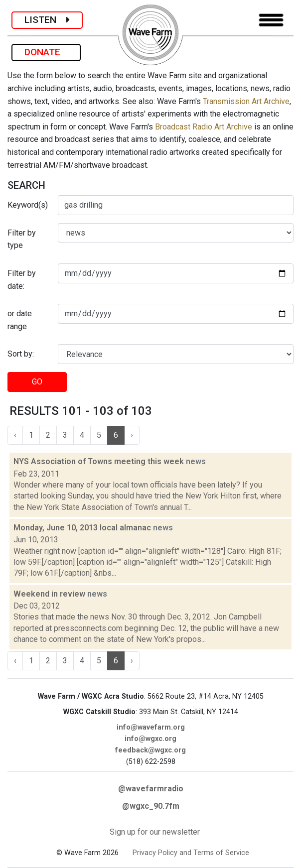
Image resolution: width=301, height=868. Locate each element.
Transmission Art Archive (246, 101)
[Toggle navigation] (271, 20)
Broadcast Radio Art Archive (204, 127)
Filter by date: (22, 280)
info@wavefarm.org (151, 727)
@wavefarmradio (151, 789)
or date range (20, 320)
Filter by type (22, 239)
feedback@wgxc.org (150, 750)
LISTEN (47, 20)
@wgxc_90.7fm (151, 806)
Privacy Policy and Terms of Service (191, 853)
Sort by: (21, 354)
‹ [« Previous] (15, 435)
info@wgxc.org (150, 739)
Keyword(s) (28, 205)
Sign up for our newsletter (155, 832)
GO (37, 382)
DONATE (46, 52)
